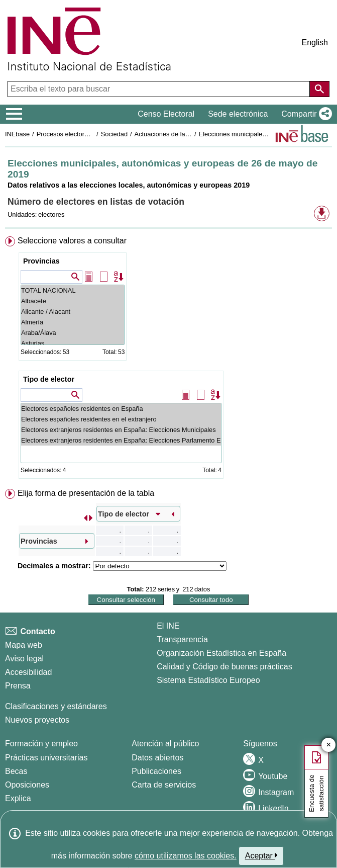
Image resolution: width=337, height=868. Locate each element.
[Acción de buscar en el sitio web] (319, 89)
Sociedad (114, 134)
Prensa (18, 686)
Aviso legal (24, 659)
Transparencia (182, 639)
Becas (16, 771)
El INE (168, 626)
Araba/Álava (73, 333)
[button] (305, 114)
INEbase (17, 134)
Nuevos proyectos (37, 720)
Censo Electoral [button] (166, 114)
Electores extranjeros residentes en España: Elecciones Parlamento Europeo (121, 440)
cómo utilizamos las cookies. (186, 856)
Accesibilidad (28, 672)
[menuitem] (168, 360)
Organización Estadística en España (221, 653)
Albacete (73, 301)
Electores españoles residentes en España (121, 409)
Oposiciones (27, 785)
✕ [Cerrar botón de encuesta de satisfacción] (329, 745)
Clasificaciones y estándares (56, 706)
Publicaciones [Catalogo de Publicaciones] (156, 771)
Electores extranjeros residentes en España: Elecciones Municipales (121, 430)
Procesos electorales (67, 134)
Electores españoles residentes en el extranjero (121, 419)
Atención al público (165, 744)
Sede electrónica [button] (238, 114)
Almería (73, 322)
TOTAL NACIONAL (73, 290)
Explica (18, 798)
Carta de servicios (164, 785)
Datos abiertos (157, 758)
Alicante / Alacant (73, 312)
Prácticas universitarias (46, 758)
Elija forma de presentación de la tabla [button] (86, 493)
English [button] (315, 42)
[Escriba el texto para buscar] (160, 89)
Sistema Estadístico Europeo (208, 680)
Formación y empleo (41, 744)
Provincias (41, 261)
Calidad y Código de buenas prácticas (224, 667)
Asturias (73, 343)
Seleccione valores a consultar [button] (72, 241)
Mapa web (24, 645)
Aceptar (261, 855)
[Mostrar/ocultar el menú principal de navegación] (14, 114)
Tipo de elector (49, 379)
